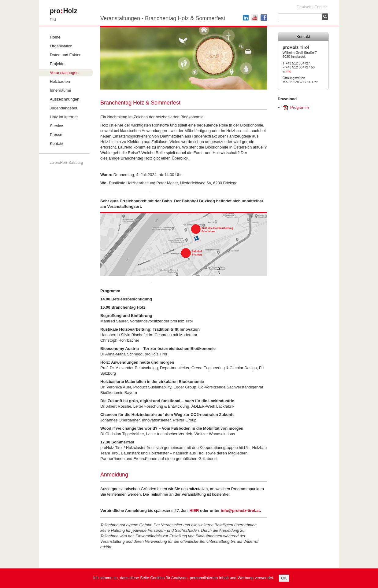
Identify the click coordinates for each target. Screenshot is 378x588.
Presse (56, 135)
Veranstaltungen (64, 73)
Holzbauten (60, 81)
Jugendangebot (64, 108)
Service (56, 126)
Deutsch (304, 7)
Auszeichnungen (65, 99)
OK (284, 578)
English (321, 7)
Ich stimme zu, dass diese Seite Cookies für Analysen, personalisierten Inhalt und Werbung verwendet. (184, 578)
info (288, 71)
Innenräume (60, 90)
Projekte (57, 64)
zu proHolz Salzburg (66, 163)
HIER (194, 511)
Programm (300, 107)
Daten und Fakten (66, 55)
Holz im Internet (64, 117)
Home (55, 37)
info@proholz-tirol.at (240, 511)
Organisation (61, 46)
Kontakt (57, 143)
